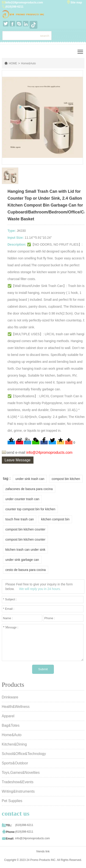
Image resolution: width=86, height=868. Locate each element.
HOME (13, 63)
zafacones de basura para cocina (29, 489)
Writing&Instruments (18, 791)
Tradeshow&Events (18, 782)
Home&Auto (29, 63)
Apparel (8, 716)
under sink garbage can (22, 560)
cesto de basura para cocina (26, 570)
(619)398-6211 (15, 7)
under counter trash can (22, 499)
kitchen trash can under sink (25, 550)
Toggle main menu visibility (81, 50)
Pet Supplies (12, 801)
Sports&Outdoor (15, 763)
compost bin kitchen (66, 479)
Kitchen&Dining (14, 744)
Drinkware (10, 697)
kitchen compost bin (55, 519)
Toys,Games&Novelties (21, 773)
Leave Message (18, 460)
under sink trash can (30, 479)
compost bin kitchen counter (25, 529)
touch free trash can (20, 519)
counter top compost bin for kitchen (31, 509)
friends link (43, 851)
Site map (76, 3)
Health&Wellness (16, 707)
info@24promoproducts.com (24, 3)
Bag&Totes (11, 725)
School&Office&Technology (24, 754)
